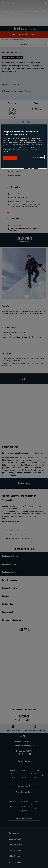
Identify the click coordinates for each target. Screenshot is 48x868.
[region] (24, 147)
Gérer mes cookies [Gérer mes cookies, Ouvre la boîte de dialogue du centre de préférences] (38, 157)
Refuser (31, 168)
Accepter (10, 158)
